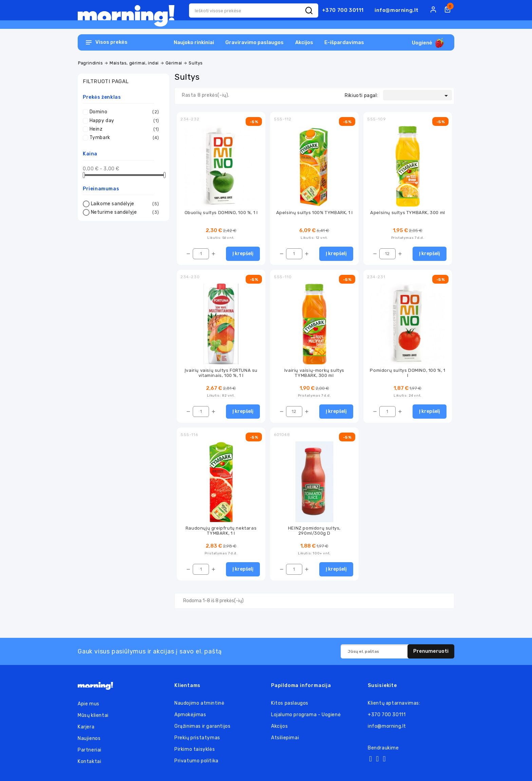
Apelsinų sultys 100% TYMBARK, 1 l (315, 213)
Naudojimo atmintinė (199, 703)
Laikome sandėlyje (125, 204)
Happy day (124, 121)
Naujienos (89, 738)
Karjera (86, 727)
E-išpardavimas (344, 42)
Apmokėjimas (190, 715)
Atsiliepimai (285, 738)
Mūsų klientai (93, 715)
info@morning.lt (397, 10)
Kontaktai (89, 761)
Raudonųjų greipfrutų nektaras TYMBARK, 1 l (221, 531)
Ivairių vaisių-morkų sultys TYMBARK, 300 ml (314, 373)
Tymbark (124, 138)
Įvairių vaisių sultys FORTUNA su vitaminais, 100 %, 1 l (221, 373)
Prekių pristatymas (197, 738)
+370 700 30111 (343, 10)
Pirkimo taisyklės (195, 749)
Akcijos (304, 42)
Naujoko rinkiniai (194, 42)
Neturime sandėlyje (125, 212)
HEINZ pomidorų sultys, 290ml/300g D (314, 531)
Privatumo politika (196, 761)
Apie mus (89, 704)
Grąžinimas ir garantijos (202, 726)
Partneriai (90, 750)
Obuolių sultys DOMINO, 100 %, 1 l (221, 213)
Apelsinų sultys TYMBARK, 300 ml (408, 213)
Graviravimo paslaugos (254, 42)
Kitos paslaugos (290, 703)
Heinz (124, 129)
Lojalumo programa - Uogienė (306, 715)
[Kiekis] (201, 254)
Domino (124, 112)
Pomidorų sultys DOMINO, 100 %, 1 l (407, 373)
